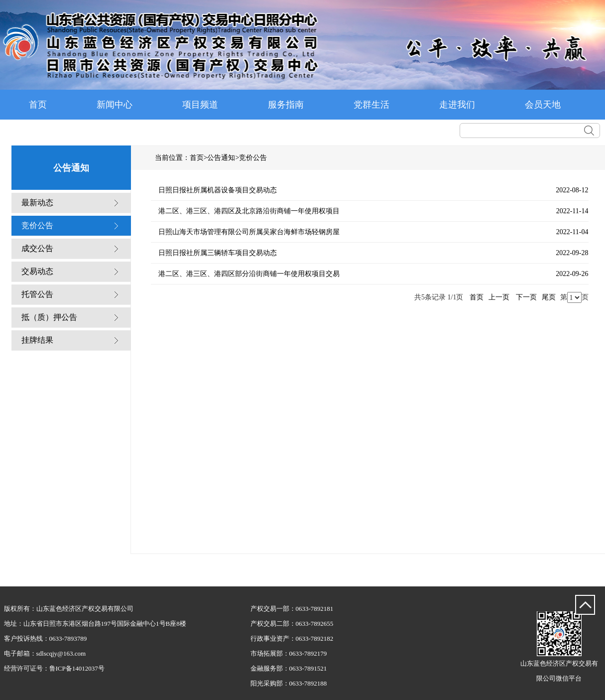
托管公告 (37, 294)
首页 (38, 105)
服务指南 (286, 105)
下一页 (526, 297)
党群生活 (371, 105)
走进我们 (457, 105)
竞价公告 (37, 225)
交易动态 (37, 271)
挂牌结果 (37, 340)
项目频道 (200, 105)
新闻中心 (115, 105)
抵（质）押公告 (49, 317)
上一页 (499, 297)
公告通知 (221, 158)
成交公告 (37, 248)
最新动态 (37, 203)
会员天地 (543, 105)
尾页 (549, 297)
